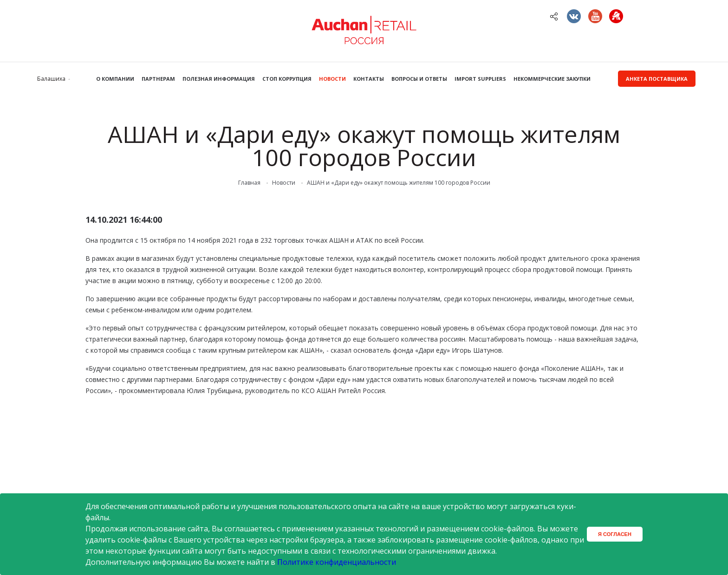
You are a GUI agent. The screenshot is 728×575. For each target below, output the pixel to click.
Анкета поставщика (657, 79)
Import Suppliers (480, 79)
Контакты (369, 79)
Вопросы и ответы (419, 79)
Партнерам (158, 79)
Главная (249, 183)
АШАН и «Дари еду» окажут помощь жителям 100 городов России (399, 183)
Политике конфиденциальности (337, 562)
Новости (332, 79)
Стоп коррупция (287, 79)
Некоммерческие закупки (552, 79)
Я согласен (615, 534)
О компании (115, 79)
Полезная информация (219, 79)
